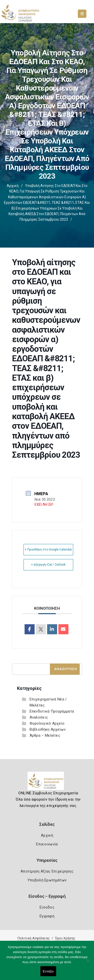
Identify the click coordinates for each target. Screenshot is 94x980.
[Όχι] (88, 963)
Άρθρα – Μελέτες (45, 735)
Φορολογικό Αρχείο (47, 723)
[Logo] (47, 783)
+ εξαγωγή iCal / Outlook (48, 565)
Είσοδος (47, 907)
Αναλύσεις (39, 717)
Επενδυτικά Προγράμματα (52, 711)
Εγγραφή (47, 916)
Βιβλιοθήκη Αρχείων (48, 729)
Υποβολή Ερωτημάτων (47, 880)
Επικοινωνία (47, 844)
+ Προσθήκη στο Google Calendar (48, 550)
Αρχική (13, 186)
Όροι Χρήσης (65, 938)
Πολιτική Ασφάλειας (34, 938)
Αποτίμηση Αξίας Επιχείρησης (47, 871)
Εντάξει (48, 971)
